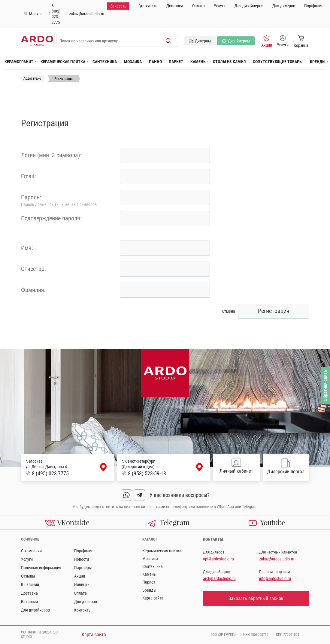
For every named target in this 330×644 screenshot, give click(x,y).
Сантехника (105, 62)
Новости (82, 559)
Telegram (169, 522)
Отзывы (28, 576)
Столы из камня (229, 62)
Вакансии (29, 602)
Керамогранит (19, 62)
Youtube (267, 522)
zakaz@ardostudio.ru (87, 14)
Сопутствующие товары (278, 62)
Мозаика (133, 62)
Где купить (148, 6)
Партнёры (83, 568)
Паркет (176, 62)
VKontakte (67, 522)
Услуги (220, 6)
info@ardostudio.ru (275, 578)
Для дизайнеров (249, 6)
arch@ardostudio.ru (219, 578)
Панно (155, 62)
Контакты (83, 610)
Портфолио (314, 6)
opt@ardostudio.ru (218, 559)
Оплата (198, 6)
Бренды (318, 62)
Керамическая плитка (63, 62)
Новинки (82, 584)
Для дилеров (284, 6)
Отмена (229, 311)
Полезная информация (41, 568)
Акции (267, 41)
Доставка (175, 6)
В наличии (30, 584)
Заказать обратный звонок (256, 598)
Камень (198, 62)
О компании (31, 551)
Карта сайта (153, 598)
